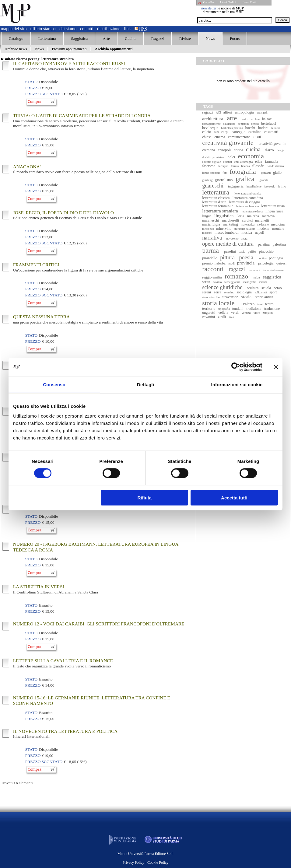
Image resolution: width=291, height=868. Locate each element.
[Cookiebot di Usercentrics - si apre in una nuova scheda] (236, 367)
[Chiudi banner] (276, 367)
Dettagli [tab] (145, 385)
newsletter (209, 8)
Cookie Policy (158, 863)
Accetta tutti (234, 497)
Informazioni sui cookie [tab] (237, 385)
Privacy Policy (133, 863)
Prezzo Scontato (44, 94)
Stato (31, 82)
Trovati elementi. (17, 783)
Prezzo (33, 88)
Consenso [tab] (54, 385)
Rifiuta (145, 497)
